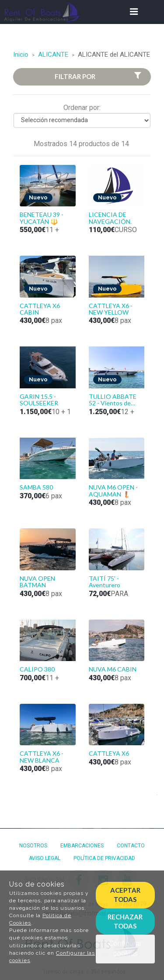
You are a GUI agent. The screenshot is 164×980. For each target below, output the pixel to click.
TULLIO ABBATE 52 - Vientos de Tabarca (113, 400)
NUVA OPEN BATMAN (37, 582)
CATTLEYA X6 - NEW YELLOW (111, 309)
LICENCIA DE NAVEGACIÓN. (110, 218)
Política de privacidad (104, 858)
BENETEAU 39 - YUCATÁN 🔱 (42, 218)
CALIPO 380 (37, 669)
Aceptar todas (125, 895)
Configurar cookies (125, 949)
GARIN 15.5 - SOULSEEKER (39, 400)
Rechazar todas (125, 921)
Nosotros (33, 846)
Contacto (131, 846)
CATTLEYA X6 (109, 753)
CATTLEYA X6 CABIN (40, 309)
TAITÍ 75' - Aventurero (105, 582)
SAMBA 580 (36, 487)
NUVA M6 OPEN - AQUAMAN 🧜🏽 (113, 490)
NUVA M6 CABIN (113, 669)
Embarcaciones (82, 846)
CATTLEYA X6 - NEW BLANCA (42, 757)
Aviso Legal (45, 858)
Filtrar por (99, 76)
